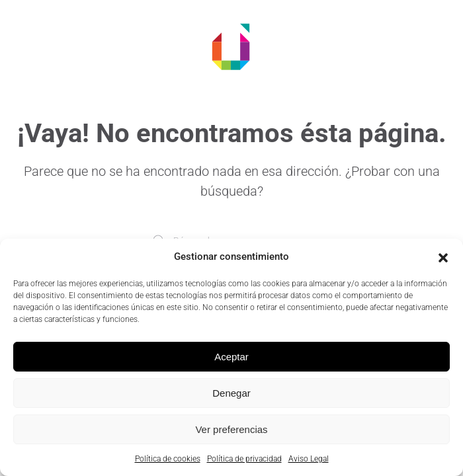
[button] (443, 257)
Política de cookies (168, 459)
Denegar (232, 393)
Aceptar (232, 357)
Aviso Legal (309, 459)
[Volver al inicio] (232, 46)
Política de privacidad (244, 459)
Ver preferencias (231, 429)
